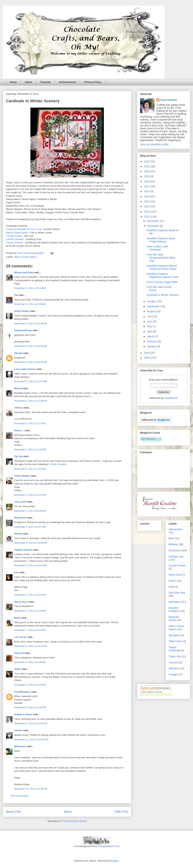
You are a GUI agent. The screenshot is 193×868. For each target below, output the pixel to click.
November (153, 226)
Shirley (18, 534)
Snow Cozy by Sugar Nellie (162, 282)
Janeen (18, 730)
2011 (147, 217)
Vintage (173, 674)
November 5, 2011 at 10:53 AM (31, 346)
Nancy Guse (21, 602)
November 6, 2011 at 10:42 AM (31, 565)
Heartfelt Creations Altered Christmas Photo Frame (162, 267)
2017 (147, 186)
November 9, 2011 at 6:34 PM (30, 707)
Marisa (18, 388)
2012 (147, 212)
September (154, 306)
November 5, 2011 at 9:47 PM (30, 527)
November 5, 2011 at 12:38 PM (31, 401)
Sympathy (174, 635)
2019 (147, 176)
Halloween (175, 602)
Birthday (173, 544)
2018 (147, 181)
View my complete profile (154, 144)
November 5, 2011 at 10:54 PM (31, 543)
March (151, 336)
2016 (147, 191)
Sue (16, 572)
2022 (147, 161)
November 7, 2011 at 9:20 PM (30, 630)
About (28, 82)
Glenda (18, 353)
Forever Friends (14, 243)
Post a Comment (19, 796)
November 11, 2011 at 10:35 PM (31, 740)
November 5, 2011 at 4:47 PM (30, 495)
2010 (147, 353)
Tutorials (45, 82)
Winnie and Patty (24, 272)
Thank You (175, 656)
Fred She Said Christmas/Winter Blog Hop (161, 258)
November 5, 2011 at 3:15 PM (30, 469)
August (151, 311)
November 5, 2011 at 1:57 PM (30, 423)
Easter (172, 581)
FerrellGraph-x (22, 692)
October (152, 301)
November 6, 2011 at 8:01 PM (30, 595)
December (153, 221)
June (150, 321)
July (150, 316)
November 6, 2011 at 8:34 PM (30, 611)
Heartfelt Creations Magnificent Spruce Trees (162, 275)
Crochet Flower (177, 566)
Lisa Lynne (20, 502)
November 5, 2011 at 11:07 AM (31, 381)
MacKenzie (20, 518)
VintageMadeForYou (108, 846)
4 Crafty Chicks (14, 236)
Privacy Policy (93, 82)
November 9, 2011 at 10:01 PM (31, 723)
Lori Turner (20, 637)
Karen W (19, 653)
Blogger (115, 861)
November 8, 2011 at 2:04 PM (30, 685)
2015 (147, 197)
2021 (147, 166)
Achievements (67, 82)
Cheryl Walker (22, 476)
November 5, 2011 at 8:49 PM (30, 511)
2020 (147, 171)
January (152, 346)
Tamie (18, 669)
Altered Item (175, 529)
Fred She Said (177, 593)
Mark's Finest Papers (17, 233)
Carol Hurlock (169, 100)
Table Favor (175, 641)
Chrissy (19, 408)
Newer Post (13, 812)
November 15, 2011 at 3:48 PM (31, 789)
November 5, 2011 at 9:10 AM (30, 288)
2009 (147, 358)
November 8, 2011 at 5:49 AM (30, 662)
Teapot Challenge (174, 649)
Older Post (121, 812)
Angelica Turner (23, 714)
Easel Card (175, 575)
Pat (16, 295)
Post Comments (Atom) (74, 821)
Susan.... (19, 430)
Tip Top (18, 456)
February (153, 341)
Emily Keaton (22, 311)
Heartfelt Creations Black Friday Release (161, 240)
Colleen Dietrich (23, 550)
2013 (147, 206)
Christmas (174, 550)
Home (13, 82)
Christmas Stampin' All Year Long (24, 229)
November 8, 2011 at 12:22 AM (31, 646)
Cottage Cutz (176, 557)
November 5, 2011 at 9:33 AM (30, 304)
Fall (171, 587)
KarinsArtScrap (23, 330)
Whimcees (20, 746)
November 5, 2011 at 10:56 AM (31, 362)
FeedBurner (171, 398)
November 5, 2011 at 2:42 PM (30, 450)
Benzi (17, 618)
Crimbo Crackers (15, 239)
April (150, 332)
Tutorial (173, 662)
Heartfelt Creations (174, 609)
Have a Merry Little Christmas (157, 248)
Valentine (174, 668)
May (150, 326)
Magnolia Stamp (174, 618)
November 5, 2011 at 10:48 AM (31, 324)
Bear (171, 538)
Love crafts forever (25, 369)
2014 (147, 201)
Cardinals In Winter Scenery (162, 295)
